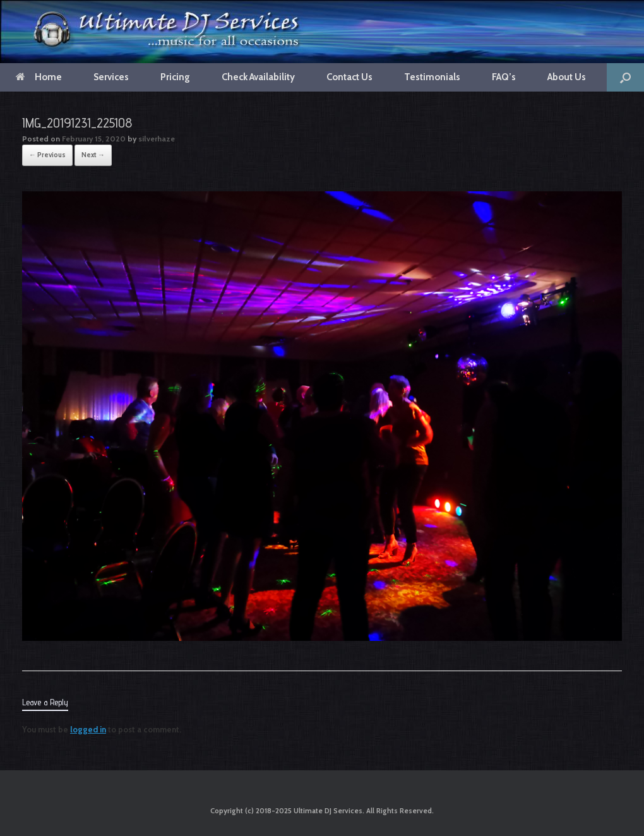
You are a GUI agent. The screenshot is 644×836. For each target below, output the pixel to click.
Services (111, 77)
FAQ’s (504, 77)
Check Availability (258, 77)
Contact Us (349, 77)
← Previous (47, 155)
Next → (93, 155)
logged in (88, 729)
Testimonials (432, 77)
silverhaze (157, 139)
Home (39, 77)
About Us (567, 77)
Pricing (175, 77)
